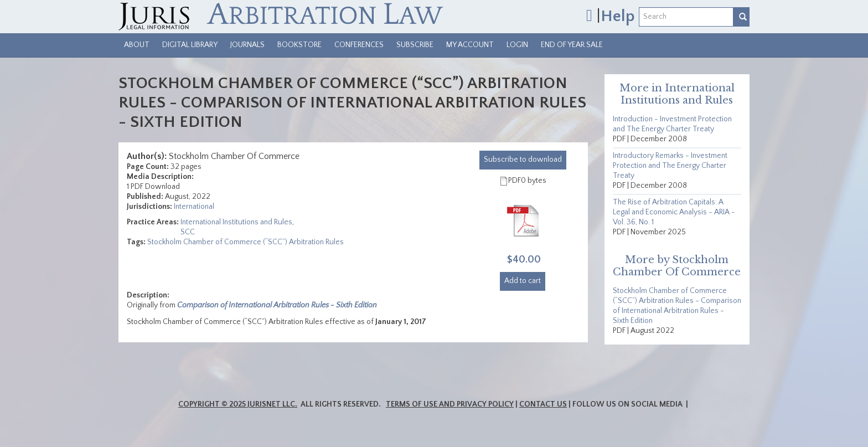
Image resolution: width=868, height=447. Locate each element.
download (523, 160)
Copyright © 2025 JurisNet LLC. (238, 404)
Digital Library (190, 45)
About (137, 45)
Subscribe (415, 45)
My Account (470, 45)
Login (517, 45)
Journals (247, 45)
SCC (188, 232)
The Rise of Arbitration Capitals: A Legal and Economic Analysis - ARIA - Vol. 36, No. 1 (674, 212)
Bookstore (299, 45)
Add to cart (523, 281)
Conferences (359, 45)
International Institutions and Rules (236, 222)
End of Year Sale (572, 45)
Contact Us (543, 404)
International (194, 207)
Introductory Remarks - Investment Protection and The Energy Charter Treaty (670, 166)
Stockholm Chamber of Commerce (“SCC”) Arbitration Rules (246, 242)
